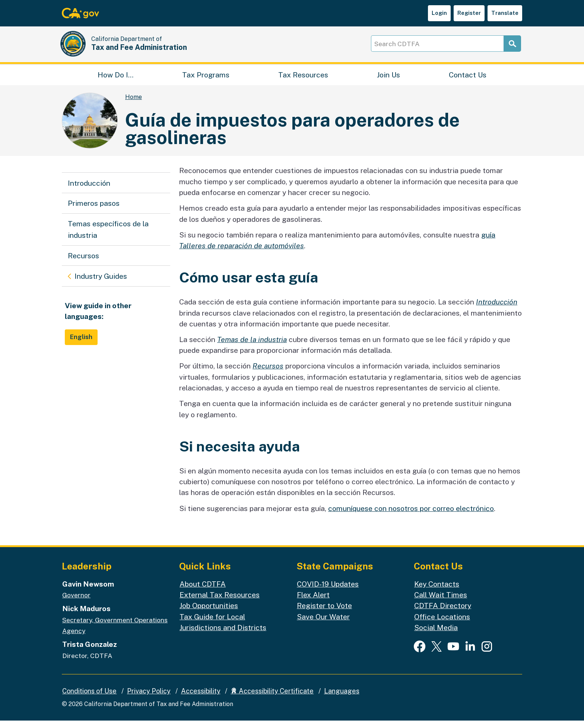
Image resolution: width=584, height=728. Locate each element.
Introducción (89, 190)
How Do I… (115, 80)
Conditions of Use (89, 698)
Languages (342, 698)
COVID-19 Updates (328, 591)
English (82, 344)
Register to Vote (324, 613)
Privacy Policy (149, 698)
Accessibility (201, 698)
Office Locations (442, 624)
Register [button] (469, 13)
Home (134, 105)
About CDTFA (203, 591)
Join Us (388, 80)
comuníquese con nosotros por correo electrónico (411, 516)
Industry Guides (101, 282)
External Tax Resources (220, 602)
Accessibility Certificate (272, 698)
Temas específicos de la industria (108, 237)
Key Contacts (437, 591)
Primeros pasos (94, 211)
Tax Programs (206, 80)
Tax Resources (303, 80)
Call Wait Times (441, 602)
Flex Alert (313, 602)
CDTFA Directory (443, 613)
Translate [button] (505, 13)
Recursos (83, 263)
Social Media (436, 635)
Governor (76, 602)
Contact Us (468, 80)
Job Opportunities (209, 613)
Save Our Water (323, 624)
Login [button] (439, 13)
